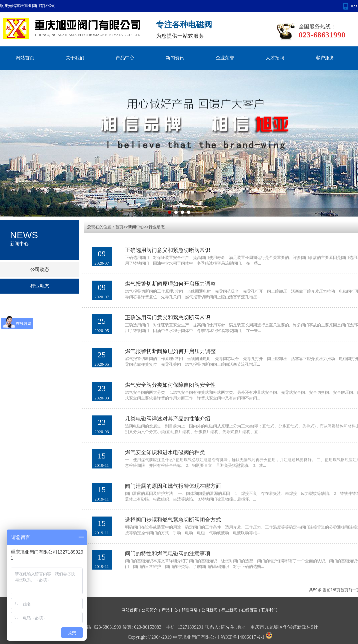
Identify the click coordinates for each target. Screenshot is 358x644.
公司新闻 (209, 610)
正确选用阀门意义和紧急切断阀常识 (168, 250)
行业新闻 (229, 610)
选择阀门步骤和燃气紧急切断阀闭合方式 (173, 520)
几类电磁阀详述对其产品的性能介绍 (168, 419)
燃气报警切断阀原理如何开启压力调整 (170, 284)
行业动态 (157, 227)
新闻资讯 (175, 58)
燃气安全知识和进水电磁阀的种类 (165, 452)
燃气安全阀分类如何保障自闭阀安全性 (170, 385)
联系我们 (269, 610)
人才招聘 (275, 58)
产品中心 (125, 58)
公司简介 (150, 610)
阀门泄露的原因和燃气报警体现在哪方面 (173, 486)
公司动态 (40, 269)
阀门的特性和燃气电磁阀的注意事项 (168, 553)
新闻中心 (136, 227)
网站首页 (25, 58)
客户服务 (325, 58)
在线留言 (249, 610)
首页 (344, 590)
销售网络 (190, 610)
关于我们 (75, 58)
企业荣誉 (225, 58)
